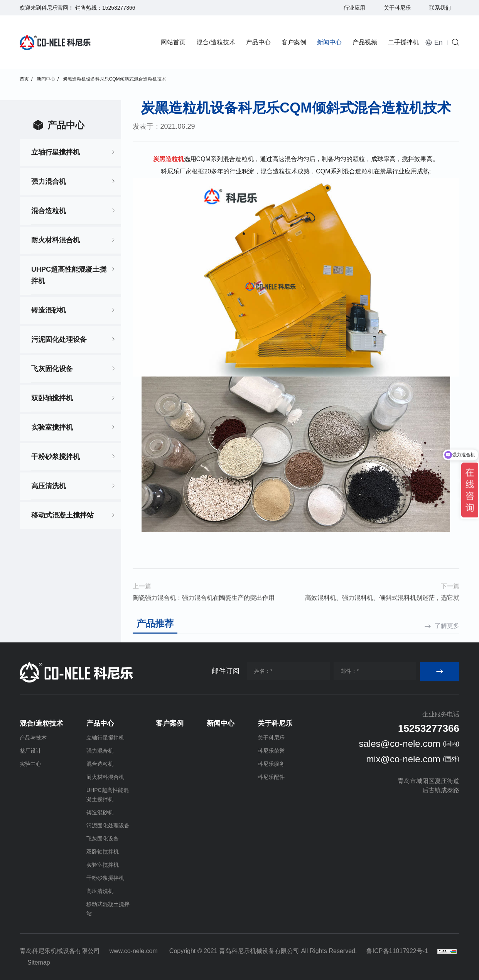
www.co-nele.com (133, 951)
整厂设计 (30, 751)
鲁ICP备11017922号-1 (397, 951)
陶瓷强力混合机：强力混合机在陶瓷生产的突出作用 (204, 611)
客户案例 (294, 42)
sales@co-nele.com (400, 744)
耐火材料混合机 (56, 240)
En (439, 42)
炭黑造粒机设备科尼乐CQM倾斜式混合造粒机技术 (115, 79)
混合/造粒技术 (216, 42)
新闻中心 (329, 42)
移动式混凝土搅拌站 (62, 515)
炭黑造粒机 (169, 159)
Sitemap (39, 962)
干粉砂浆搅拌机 (56, 457)
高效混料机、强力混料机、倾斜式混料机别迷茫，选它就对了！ (382, 612)
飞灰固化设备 (52, 369)
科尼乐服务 (271, 764)
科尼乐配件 (271, 777)
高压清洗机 (49, 486)
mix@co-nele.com (403, 759)
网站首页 (173, 42)
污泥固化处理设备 (59, 340)
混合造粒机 (49, 211)
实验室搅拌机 (52, 427)
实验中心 (30, 764)
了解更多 (447, 638)
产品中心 (258, 42)
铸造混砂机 (49, 310)
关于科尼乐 (397, 8)
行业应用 (354, 8)
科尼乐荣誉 (271, 751)
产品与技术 (33, 738)
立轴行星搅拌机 (56, 152)
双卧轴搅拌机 (52, 398)
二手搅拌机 (403, 42)
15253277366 (119, 8)
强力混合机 (49, 182)
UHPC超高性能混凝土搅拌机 (69, 275)
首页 (24, 79)
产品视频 (365, 42)
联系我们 (440, 8)
